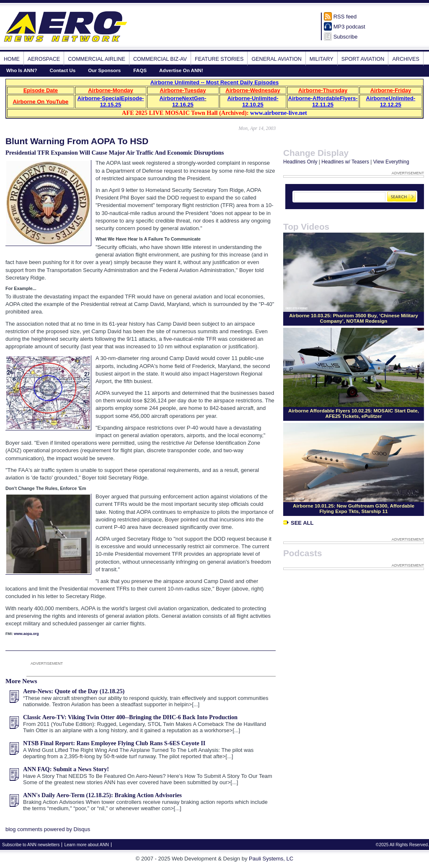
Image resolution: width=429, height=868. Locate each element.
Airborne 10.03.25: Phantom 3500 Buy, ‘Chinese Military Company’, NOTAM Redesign (354, 318)
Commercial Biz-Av (160, 59)
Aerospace (44, 59)
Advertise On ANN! (181, 70)
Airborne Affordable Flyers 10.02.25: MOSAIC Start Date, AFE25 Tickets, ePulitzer (354, 413)
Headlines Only (300, 162)
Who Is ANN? (22, 70)
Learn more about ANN (86, 845)
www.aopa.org (26, 634)
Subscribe (346, 37)
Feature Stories (219, 59)
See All (298, 523)
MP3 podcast (349, 27)
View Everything (391, 162)
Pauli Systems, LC (271, 859)
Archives (406, 59)
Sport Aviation (363, 59)
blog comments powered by (48, 829)
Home (12, 59)
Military (322, 59)
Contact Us (63, 70)
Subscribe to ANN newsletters (31, 845)
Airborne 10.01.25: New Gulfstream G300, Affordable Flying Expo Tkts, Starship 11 (354, 508)
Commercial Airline (97, 59)
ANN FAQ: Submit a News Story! (66, 769)
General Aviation (276, 59)
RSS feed (345, 17)
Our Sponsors (104, 70)
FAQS (140, 70)
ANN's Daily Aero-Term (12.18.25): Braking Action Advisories (102, 795)
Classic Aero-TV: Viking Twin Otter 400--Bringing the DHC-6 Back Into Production (130, 717)
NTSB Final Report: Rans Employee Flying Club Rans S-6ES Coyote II (114, 743)
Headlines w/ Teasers (345, 162)
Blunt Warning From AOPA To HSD (77, 141)
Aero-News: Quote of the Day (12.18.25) (74, 691)
